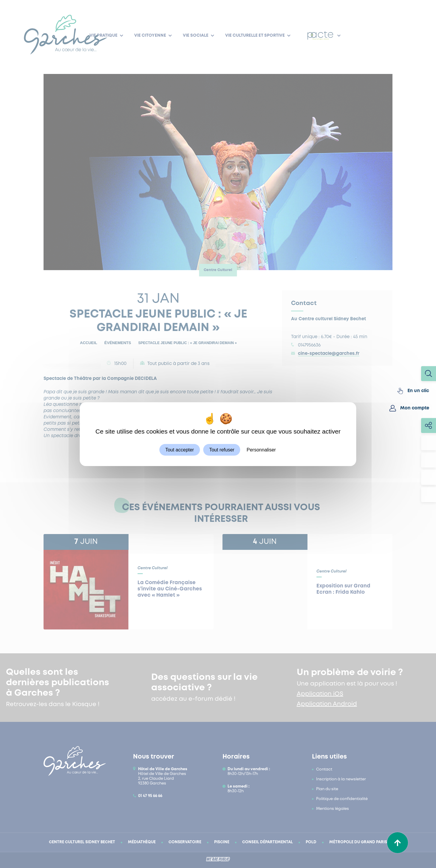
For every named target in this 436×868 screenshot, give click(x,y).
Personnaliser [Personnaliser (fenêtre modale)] (261, 450)
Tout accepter (180, 450)
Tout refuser (222, 450)
